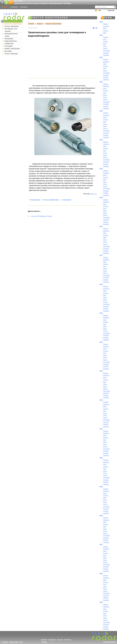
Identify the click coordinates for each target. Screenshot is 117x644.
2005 (101, 602)
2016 (101, 284)
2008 (101, 516)
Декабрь (106, 55)
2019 (101, 197)
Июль (105, 46)
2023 (101, 82)
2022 (101, 111)
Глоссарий (8, 46)
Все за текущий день (51, 200)
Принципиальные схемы (11, 35)
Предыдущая (35, 200)
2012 (101, 400)
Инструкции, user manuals (11, 30)
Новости (5, 7)
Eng (21, 642)
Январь (106, 24)
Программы (9, 39)
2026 (101, 22)
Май (105, 33)
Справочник (9, 44)
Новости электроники (53, 24)
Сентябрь (106, 51)
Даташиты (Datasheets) (13, 24)
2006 (101, 573)
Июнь (105, 71)
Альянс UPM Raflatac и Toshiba (41, 216)
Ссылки (60, 640)
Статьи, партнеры (11, 54)
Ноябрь (106, 77)
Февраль (106, 26)
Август (105, 48)
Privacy (44, 642)
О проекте (14, 7)
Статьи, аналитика (11, 26)
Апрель (106, 31)
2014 (101, 342)
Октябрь (106, 53)
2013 (101, 371)
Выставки (8, 51)
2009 (101, 487)
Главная (31, 24)
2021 (101, 140)
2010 (101, 458)
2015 (101, 313)
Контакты (24, 7)
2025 (101, 35)
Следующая (67, 200)
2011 (101, 429)
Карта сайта (14, 642)
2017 (101, 255)
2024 (101, 57)
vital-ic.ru (94, 194)
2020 (101, 169)
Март (105, 28)
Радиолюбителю (11, 41)
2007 (101, 544)
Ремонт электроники (12, 49)
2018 (101, 226)
